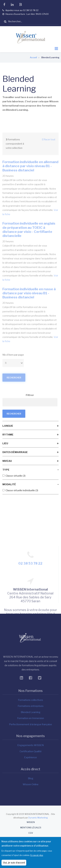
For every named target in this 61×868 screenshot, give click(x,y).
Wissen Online (31, 784)
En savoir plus (37, 857)
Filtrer (30, 395)
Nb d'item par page (13, 355)
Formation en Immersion (31, 718)
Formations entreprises (31, 706)
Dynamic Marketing (38, 818)
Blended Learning (31, 712)
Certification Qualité (31, 751)
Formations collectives (30, 700)
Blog (31, 778)
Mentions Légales (31, 828)
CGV (31, 833)
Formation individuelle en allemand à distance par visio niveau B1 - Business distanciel (30, 166)
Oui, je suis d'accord (14, 864)
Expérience (30, 757)
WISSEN (31, 822)
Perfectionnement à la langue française (30, 724)
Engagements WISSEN (31, 745)
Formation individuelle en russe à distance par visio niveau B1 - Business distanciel (29, 293)
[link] (30, 426)
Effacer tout (49, 140)
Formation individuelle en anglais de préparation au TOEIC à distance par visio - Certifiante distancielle (29, 230)
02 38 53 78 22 (30, 602)
